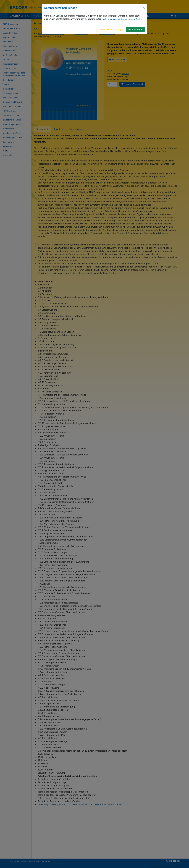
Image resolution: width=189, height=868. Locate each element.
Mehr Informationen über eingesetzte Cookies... (123, 19)
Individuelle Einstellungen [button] (111, 29)
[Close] (144, 8)
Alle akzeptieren (135, 29)
